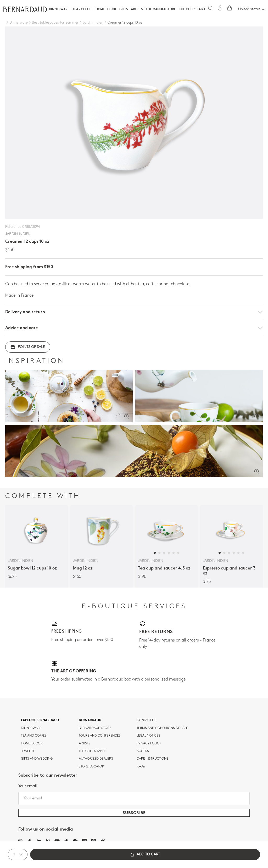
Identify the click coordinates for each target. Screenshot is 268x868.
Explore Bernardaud (40, 720)
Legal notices (148, 736)
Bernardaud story (95, 728)
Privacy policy (149, 744)
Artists (137, 9)
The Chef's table (192, 9)
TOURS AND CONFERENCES (100, 736)
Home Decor (106, 9)
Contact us (146, 720)
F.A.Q (141, 767)
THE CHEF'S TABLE (92, 751)
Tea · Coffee (82, 9)
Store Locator (91, 767)
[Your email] (134, 799)
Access (143, 751)
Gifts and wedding (37, 759)
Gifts (124, 9)
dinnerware (31, 728)
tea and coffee (34, 736)
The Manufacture (161, 9)
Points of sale (28, 347)
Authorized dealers (96, 759)
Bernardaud (90, 720)
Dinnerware (59, 9)
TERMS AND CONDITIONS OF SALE (162, 728)
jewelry (28, 751)
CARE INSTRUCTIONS (152, 759)
